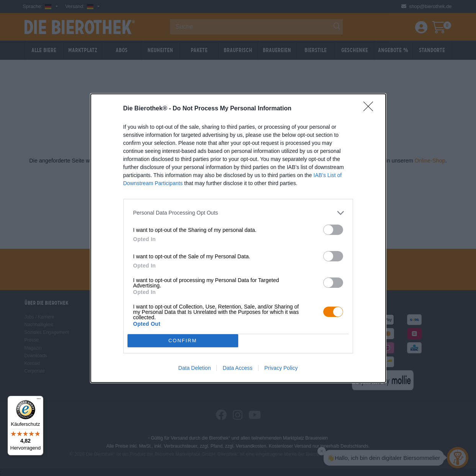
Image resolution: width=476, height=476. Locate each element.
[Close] (371, 109)
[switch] (333, 230)
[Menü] (39, 400)
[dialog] (238, 238)
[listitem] (238, 213)
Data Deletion (195, 368)
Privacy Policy (281, 368)
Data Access (237, 368)
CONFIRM (183, 341)
